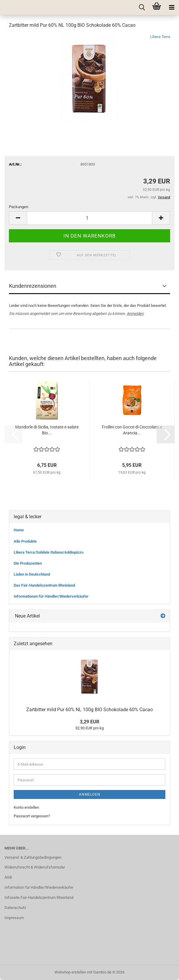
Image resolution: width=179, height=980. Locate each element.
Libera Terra (160, 37)
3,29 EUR (89, 722)
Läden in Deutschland (32, 574)
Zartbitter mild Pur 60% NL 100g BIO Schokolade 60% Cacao (89, 710)
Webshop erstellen (70, 972)
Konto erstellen (26, 807)
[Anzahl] (89, 218)
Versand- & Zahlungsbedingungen (33, 857)
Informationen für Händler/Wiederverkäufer (51, 596)
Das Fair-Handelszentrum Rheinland (44, 585)
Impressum (14, 918)
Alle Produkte (25, 541)
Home (19, 530)
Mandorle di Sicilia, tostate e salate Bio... (47, 430)
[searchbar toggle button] (142, 7)
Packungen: (19, 207)
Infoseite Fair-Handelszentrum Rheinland (39, 897)
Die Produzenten (28, 563)
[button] (18, 218)
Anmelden (135, 314)
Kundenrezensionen (33, 286)
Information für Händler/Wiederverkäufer (39, 887)
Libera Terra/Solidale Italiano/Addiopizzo (49, 552)
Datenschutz (15, 908)
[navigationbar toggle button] (172, 7)
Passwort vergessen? (32, 816)
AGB (8, 877)
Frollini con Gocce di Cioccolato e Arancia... (132, 430)
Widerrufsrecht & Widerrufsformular (35, 867)
